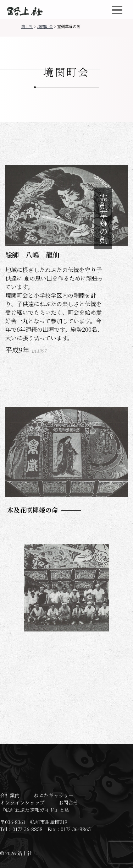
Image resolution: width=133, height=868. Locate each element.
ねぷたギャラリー (54, 795)
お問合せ (68, 802)
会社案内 (10, 795)
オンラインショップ (22, 802)
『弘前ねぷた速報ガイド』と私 (35, 810)
